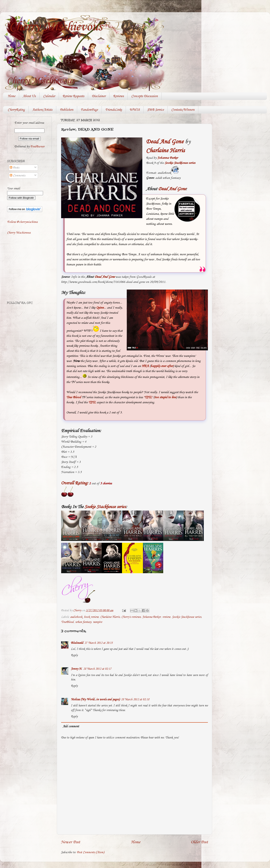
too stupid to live (165, 397)
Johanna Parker (168, 158)
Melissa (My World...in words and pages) (95, 700)
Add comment (71, 726)
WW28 (135, 110)
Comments (17, 176)
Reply (74, 655)
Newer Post (71, 842)
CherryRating (16, 110)
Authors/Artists (42, 110)
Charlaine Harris (110, 617)
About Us (29, 96)
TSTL (148, 397)
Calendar (49, 96)
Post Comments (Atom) (91, 852)
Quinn (100, 308)
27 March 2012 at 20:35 (99, 643)
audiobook (76, 617)
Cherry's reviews (131, 617)
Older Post (199, 842)
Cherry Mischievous (56, 27)
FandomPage (89, 110)
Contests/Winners (183, 110)
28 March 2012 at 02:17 (97, 669)
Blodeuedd (77, 643)
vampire (98, 622)
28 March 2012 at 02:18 (135, 700)
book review (91, 617)
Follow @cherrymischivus (22, 222)
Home (11, 96)
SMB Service (156, 110)
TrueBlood (67, 622)
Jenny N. (76, 669)
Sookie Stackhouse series (180, 163)
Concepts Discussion (145, 96)
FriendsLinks (114, 110)
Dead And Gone (165, 142)
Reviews (118, 96)
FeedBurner (37, 147)
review (166, 617)
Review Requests (73, 96)
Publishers (67, 110)
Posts (14, 168)
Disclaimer (99, 96)
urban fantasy (83, 622)
